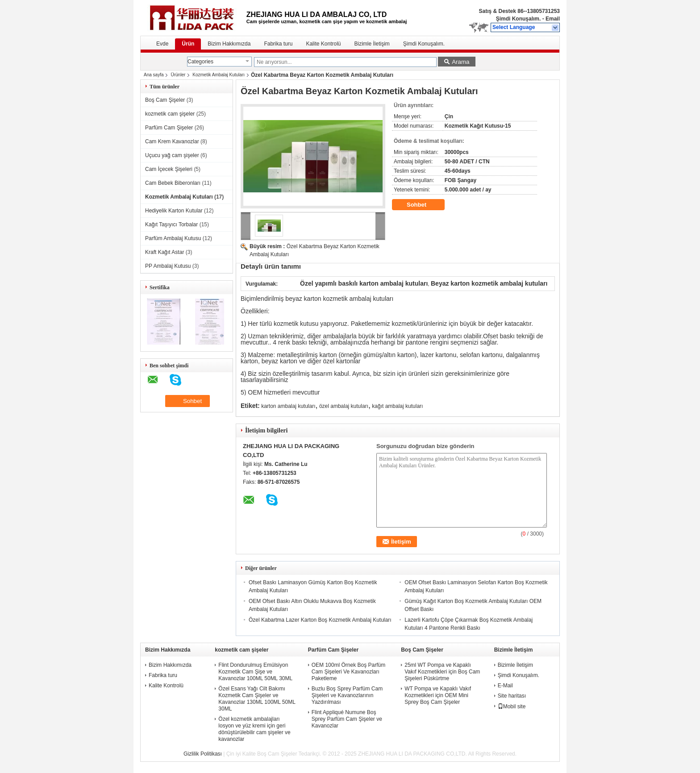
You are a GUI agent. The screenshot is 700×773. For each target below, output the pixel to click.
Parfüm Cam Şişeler (169, 128)
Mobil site (512, 707)
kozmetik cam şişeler (170, 114)
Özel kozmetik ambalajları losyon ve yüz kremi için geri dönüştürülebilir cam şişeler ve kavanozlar (254, 729)
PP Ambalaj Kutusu (168, 266)
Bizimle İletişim (372, 44)
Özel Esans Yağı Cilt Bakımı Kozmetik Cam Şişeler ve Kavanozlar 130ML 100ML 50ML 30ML (257, 699)
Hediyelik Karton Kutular (174, 211)
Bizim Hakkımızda (229, 44)
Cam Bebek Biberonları (173, 183)
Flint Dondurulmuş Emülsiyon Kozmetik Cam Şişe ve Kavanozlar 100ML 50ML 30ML (255, 672)
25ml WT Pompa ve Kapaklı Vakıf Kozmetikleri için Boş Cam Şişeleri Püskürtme (442, 672)
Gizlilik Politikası (203, 754)
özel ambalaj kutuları (344, 406)
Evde (162, 44)
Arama (460, 62)
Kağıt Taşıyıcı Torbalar (171, 224)
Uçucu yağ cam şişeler (172, 155)
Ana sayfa (154, 75)
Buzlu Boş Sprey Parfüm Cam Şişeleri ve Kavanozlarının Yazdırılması (347, 695)
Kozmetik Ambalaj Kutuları (219, 75)
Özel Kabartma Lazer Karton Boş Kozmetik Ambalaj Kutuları (320, 620)
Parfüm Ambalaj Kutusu (173, 238)
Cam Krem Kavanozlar (172, 141)
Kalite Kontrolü (323, 44)
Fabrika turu (278, 44)
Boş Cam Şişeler (165, 100)
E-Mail (505, 686)
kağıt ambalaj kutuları (397, 406)
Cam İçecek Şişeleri (169, 169)
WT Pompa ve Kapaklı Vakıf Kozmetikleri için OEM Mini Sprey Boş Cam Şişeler (438, 695)
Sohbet (423, 205)
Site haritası (512, 696)
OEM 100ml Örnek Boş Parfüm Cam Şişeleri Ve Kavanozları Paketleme (348, 672)
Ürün (188, 44)
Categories (200, 62)
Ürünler (178, 75)
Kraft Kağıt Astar (165, 252)
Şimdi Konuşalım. (519, 19)
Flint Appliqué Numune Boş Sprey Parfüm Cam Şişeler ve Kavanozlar (347, 719)
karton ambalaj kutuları (288, 406)
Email (553, 19)
